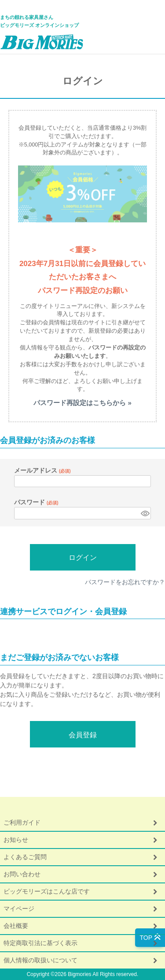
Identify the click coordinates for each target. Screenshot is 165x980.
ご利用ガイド (22, 822)
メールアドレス (42, 470)
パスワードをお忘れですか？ (125, 582)
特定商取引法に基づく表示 (40, 943)
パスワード (36, 502)
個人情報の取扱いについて (40, 960)
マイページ (19, 909)
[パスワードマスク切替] (145, 513)
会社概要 (16, 926)
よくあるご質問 (25, 857)
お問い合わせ (22, 874)
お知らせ (16, 840)
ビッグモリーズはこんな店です (47, 891)
